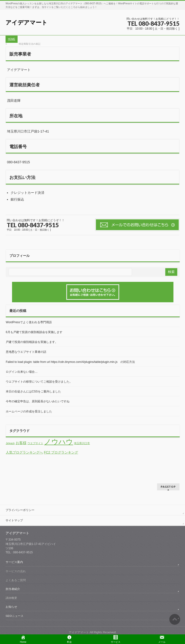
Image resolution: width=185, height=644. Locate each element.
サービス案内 (14, 562)
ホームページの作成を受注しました (29, 411)
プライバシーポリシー (20, 510)
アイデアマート (26, 22)
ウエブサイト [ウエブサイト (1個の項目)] (35, 443)
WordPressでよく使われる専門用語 (29, 322)
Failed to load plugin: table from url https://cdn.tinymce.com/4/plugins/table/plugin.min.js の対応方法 (70, 362)
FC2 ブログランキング (61, 452)
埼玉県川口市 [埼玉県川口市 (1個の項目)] (82, 443)
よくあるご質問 (16, 580)
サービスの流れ (16, 571)
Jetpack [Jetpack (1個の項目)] (10, 443)
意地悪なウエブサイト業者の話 (26, 352)
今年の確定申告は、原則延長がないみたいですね (38, 401)
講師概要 (11, 598)
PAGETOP (168, 487)
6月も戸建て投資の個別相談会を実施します (34, 332)
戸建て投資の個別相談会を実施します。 (32, 342)
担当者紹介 (13, 589)
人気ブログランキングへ (24, 452)
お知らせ (11, 607)
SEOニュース (14, 616)
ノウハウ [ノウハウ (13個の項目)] (59, 442)
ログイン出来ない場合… (22, 372)
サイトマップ (14, 520)
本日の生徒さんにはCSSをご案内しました (33, 391)
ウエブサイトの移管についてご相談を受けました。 (39, 382)
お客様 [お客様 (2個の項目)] (21, 443)
